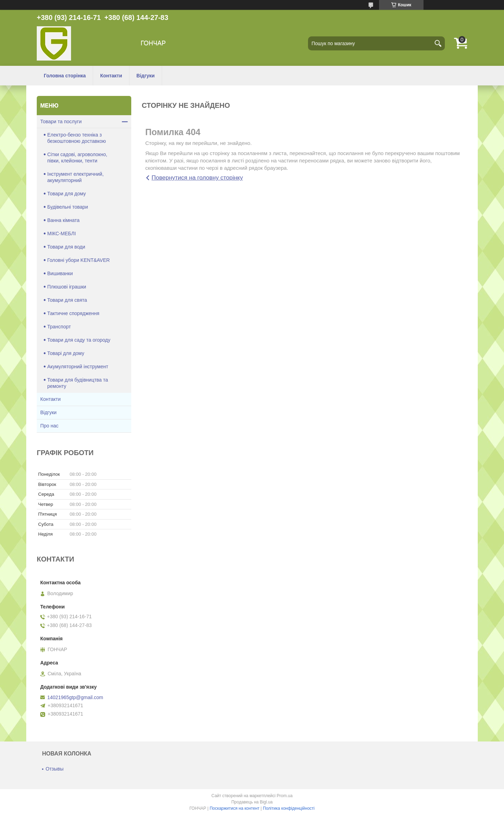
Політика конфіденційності (289, 808)
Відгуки (146, 76)
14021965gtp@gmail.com (75, 697)
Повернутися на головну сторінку (197, 178)
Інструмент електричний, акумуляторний (75, 177)
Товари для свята (67, 300)
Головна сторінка (65, 76)
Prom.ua (285, 796)
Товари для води (66, 247)
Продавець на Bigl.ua (252, 802)
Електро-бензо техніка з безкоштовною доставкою (76, 138)
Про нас (49, 426)
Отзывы (54, 769)
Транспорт (59, 327)
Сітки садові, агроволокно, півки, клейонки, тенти (77, 158)
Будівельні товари (68, 207)
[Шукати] (438, 43)
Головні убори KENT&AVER (79, 260)
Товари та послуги (61, 121)
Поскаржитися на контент (234, 808)
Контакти (111, 76)
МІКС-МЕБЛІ (62, 234)
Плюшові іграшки (67, 287)
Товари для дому (66, 194)
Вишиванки (60, 273)
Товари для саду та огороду (79, 340)
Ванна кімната (63, 220)
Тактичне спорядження (73, 313)
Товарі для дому (66, 353)
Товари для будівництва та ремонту (78, 383)
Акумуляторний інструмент (78, 367)
